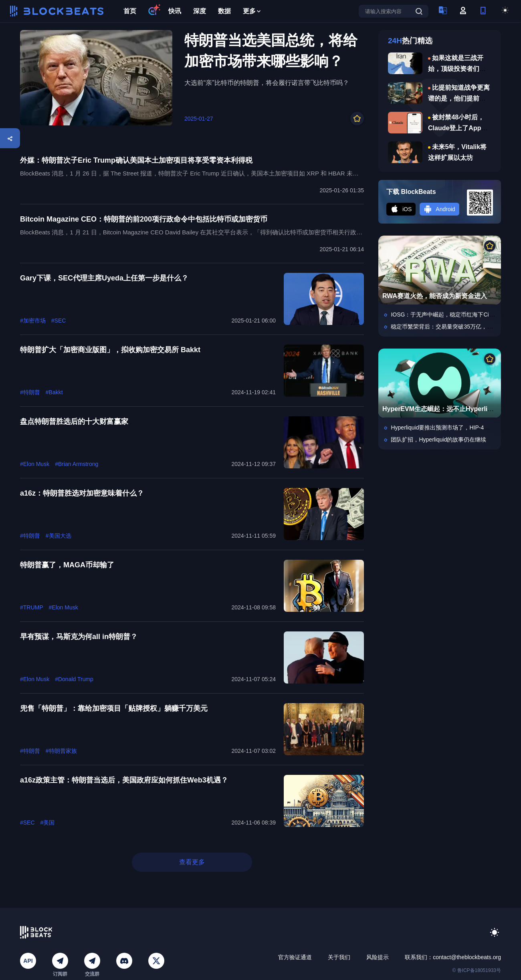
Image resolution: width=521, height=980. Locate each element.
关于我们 (339, 957)
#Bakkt (54, 392)
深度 (200, 11)
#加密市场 (33, 321)
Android (439, 209)
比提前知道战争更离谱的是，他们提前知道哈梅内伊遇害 (459, 98)
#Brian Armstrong (77, 464)
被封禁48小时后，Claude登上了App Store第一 (456, 128)
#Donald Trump (74, 679)
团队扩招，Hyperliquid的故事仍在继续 (438, 440)
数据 (224, 11)
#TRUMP (32, 607)
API (28, 961)
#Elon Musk (35, 464)
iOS (401, 209)
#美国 (48, 823)
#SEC (59, 321)
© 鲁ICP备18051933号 (477, 970)
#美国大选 (59, 536)
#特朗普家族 (61, 751)
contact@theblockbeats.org (467, 957)
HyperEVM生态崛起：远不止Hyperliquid (442, 409)
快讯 (175, 11)
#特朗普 (30, 392)
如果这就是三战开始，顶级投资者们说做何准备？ (457, 69)
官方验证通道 (295, 957)
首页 (130, 11)
